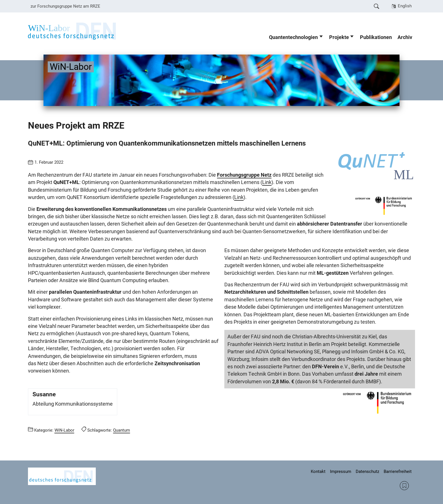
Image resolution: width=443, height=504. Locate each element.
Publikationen (376, 37)
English (405, 6)
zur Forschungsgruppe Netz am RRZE (65, 6)
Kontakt (318, 471)
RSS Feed (404, 486)
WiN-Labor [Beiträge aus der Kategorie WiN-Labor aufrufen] (64, 430)
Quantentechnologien (293, 37)
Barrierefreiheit (398, 471)
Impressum (341, 471)
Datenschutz (367, 471)
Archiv (405, 37)
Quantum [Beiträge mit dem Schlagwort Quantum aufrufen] (121, 430)
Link (267, 182)
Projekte (339, 37)
